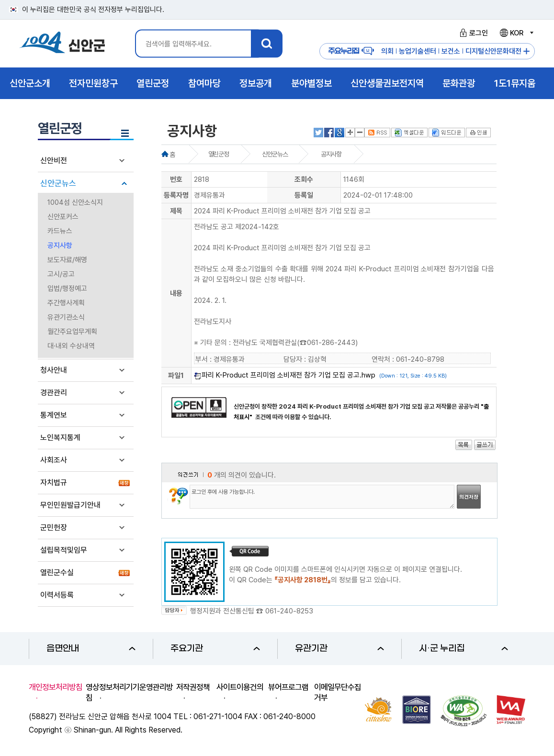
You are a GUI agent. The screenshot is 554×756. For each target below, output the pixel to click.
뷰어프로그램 (288, 687)
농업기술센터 (418, 51)
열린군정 (218, 154)
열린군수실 (57, 573)
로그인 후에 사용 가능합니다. (322, 497)
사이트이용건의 (240, 687)
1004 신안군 (62, 44)
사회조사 (54, 460)
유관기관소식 (66, 317)
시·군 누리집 (464, 649)
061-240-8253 (289, 611)
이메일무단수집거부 (338, 692)
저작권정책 (193, 687)
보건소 (451, 51)
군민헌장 (54, 528)
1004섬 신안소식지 (75, 202)
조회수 (304, 179)
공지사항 (60, 245)
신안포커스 (63, 217)
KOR (516, 33)
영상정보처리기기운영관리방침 (129, 692)
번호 (176, 179)
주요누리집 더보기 (526, 51)
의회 (387, 51)
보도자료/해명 (67, 260)
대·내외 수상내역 (71, 346)
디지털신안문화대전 (493, 51)
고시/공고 (61, 274)
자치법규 (54, 483)
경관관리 (54, 393)
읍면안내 (91, 649)
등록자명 (176, 195)
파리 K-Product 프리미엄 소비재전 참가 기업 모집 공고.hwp (288, 375)
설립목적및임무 (64, 550)
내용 (176, 293)
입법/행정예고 (67, 289)
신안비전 (54, 161)
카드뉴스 (60, 231)
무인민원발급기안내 (70, 505)
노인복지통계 (60, 438)
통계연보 (54, 415)
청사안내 (54, 370)
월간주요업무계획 (72, 332)
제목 (176, 211)
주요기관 (215, 649)
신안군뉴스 (58, 183)
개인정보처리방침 (56, 687)
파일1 (176, 376)
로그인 (472, 33)
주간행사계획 (66, 303)
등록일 (304, 195)
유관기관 (339, 649)
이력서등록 (57, 595)
